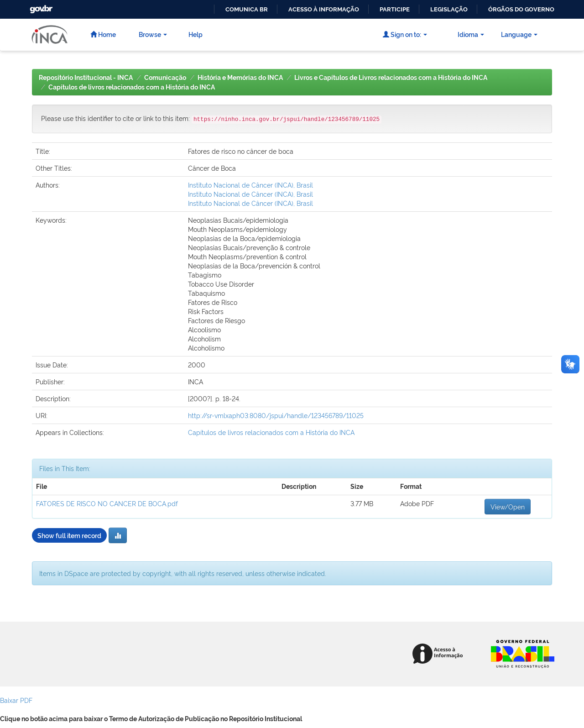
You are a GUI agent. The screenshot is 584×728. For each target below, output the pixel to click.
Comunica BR (247, 9)
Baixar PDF (16, 700)
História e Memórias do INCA (240, 78)
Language (519, 34)
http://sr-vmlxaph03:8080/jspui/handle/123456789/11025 (276, 415)
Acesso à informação (324, 9)
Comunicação (165, 78)
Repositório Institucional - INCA (86, 78)
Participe (395, 9)
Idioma (471, 34)
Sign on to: (405, 34)
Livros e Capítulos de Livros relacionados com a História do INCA (391, 78)
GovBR (40, 7)
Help (196, 34)
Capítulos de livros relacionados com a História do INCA (132, 87)
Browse (153, 34)
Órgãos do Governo (521, 9)
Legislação (449, 9)
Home (103, 34)
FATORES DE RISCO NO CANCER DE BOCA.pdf (107, 503)
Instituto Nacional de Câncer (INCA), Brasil (250, 185)
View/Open (508, 506)
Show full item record (69, 535)
